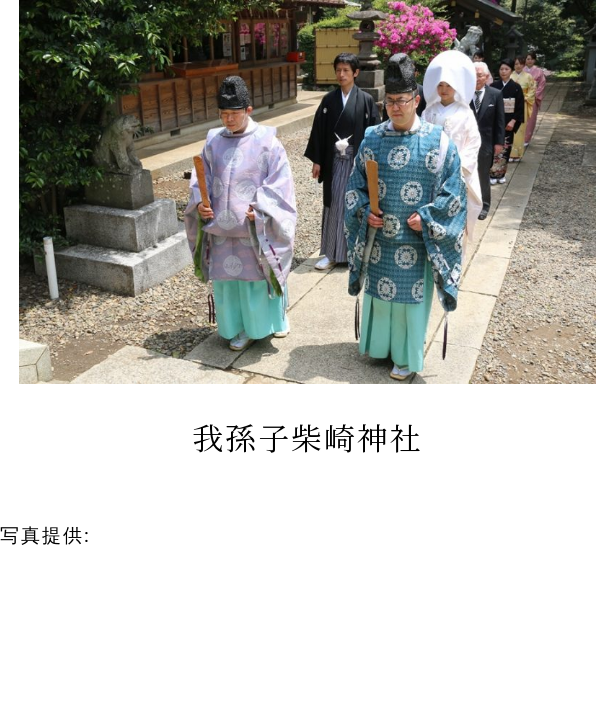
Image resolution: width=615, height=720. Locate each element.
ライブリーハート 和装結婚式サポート (286, 534)
